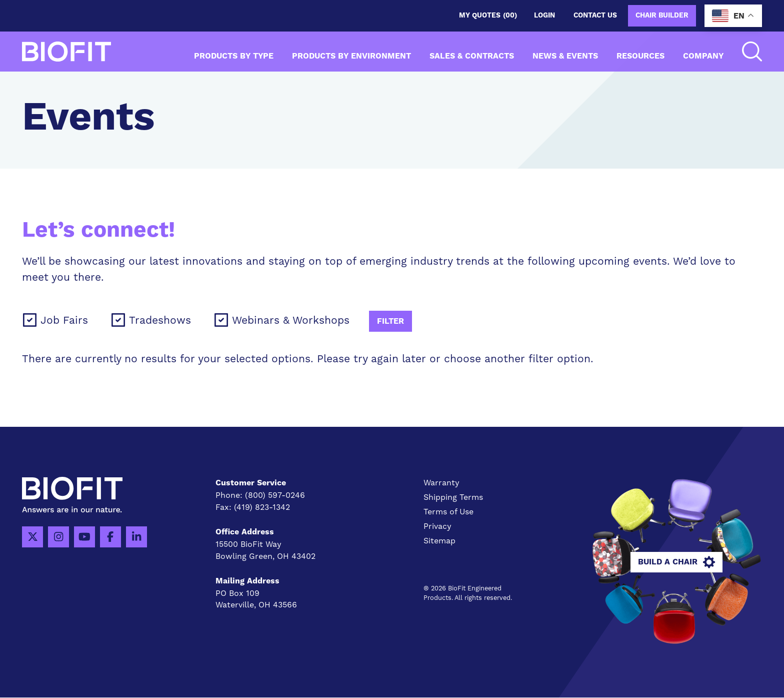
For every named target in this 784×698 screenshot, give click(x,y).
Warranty (441, 483)
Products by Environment (351, 56)
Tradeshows (160, 320)
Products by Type (234, 56)
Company (703, 56)
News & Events (565, 56)
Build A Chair (676, 562)
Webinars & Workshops (291, 320)
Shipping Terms (453, 497)
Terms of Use (448, 512)
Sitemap (439, 541)
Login (544, 16)
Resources (640, 56)
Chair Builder (662, 16)
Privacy (437, 526)
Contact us (595, 16)
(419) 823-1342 (262, 507)
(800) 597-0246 (275, 495)
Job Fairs (64, 320)
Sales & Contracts (472, 56)
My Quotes (488, 16)
